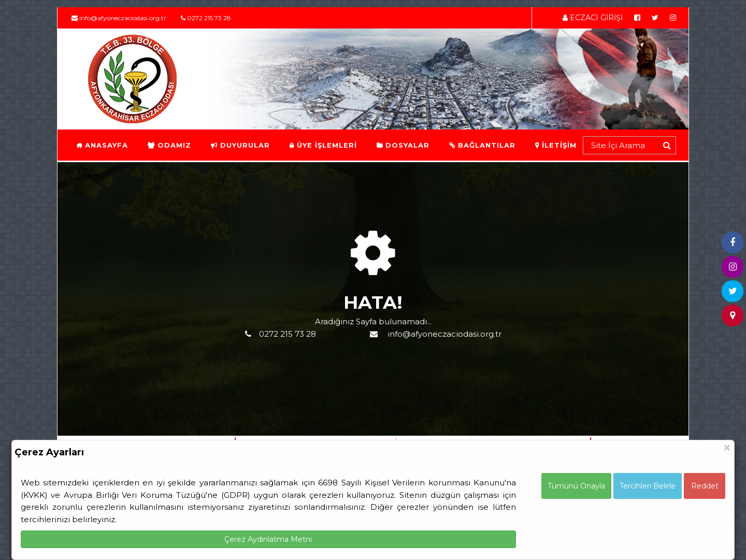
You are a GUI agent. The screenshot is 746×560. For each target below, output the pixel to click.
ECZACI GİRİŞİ (593, 18)
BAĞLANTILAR (482, 145)
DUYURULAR (240, 145)
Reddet (705, 486)
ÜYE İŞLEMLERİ (323, 145)
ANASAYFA (102, 145)
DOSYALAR (403, 145)
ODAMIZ (169, 145)
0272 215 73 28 (206, 18)
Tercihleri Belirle (648, 486)
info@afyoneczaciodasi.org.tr (119, 18)
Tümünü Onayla (576, 486)
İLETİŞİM (555, 145)
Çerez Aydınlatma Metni (268, 539)
